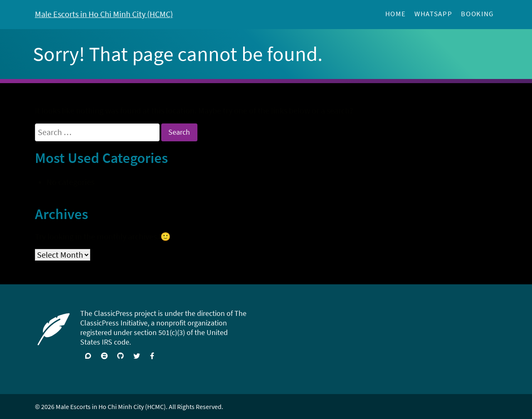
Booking (477, 14)
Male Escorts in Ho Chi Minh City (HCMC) (104, 14)
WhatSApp (433, 14)
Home (396, 14)
